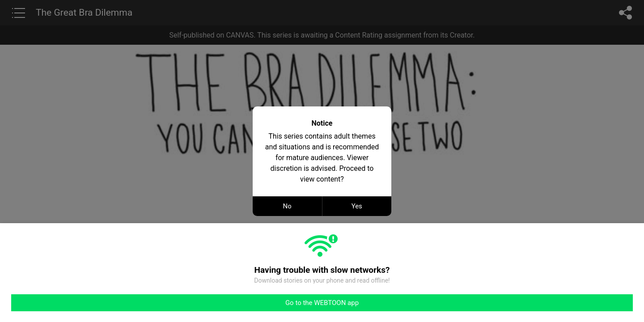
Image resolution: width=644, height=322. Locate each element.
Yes (357, 206)
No (287, 206)
